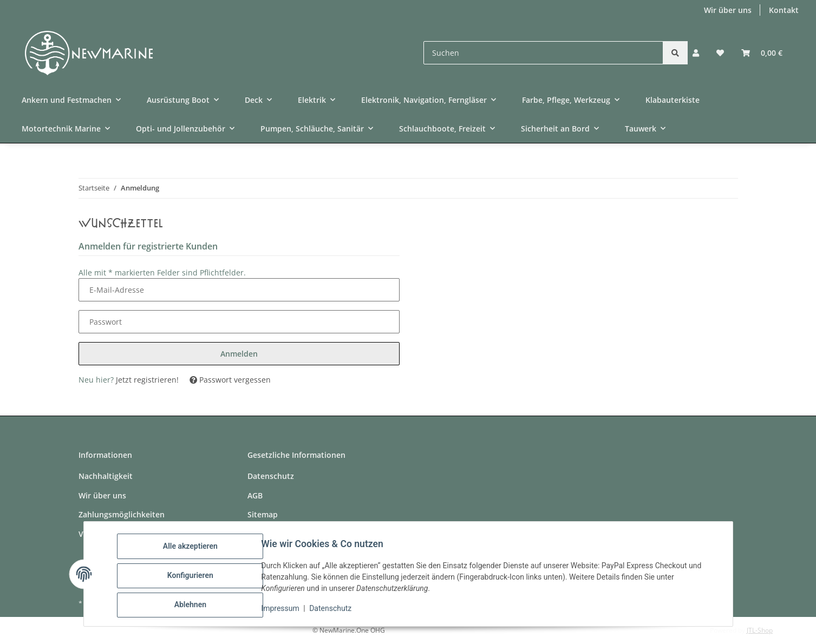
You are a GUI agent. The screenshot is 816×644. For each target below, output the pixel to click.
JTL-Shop (760, 630)
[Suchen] (543, 53)
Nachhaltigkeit (106, 476)
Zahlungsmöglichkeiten (122, 514)
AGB (255, 495)
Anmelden (239, 354)
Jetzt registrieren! (147, 380)
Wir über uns (728, 10)
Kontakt (784, 10)
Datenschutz (334, 610)
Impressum (284, 610)
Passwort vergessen (230, 380)
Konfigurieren (194, 577)
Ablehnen (194, 606)
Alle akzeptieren (194, 549)
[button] (696, 53)
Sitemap (263, 514)
